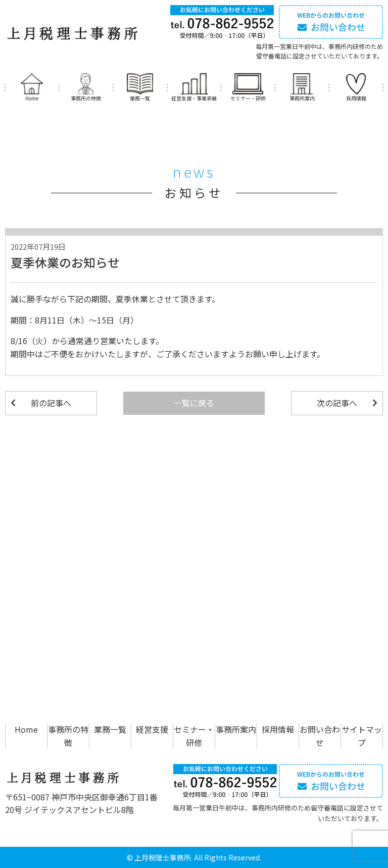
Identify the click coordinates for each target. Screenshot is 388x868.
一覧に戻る (194, 403)
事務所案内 (302, 98)
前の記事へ (51, 403)
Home (32, 98)
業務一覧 (140, 98)
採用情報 (356, 98)
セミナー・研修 (248, 98)
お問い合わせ (320, 736)
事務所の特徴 (86, 98)
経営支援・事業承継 (194, 98)
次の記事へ (337, 403)
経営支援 (152, 729)
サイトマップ (362, 736)
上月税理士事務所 (163, 857)
